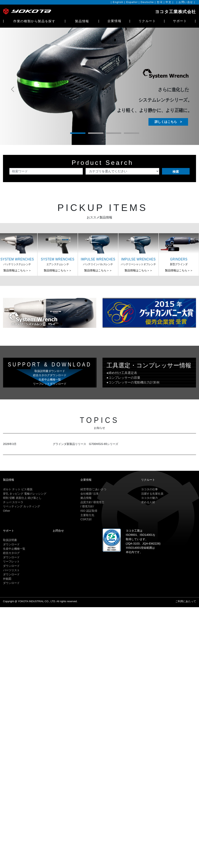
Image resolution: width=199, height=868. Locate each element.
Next (187, 84)
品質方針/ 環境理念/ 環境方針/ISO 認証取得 (92, 506)
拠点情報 (86, 498)
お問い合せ (186, 2)
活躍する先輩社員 (152, 494)
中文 (168, 2)
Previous (12, 84)
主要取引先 (87, 515)
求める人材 (148, 502)
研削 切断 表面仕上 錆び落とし (22, 498)
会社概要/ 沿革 (90, 494)
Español (132, 2)
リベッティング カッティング (21, 506)
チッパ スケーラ (13, 502)
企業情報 (114, 21)
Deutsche (147, 2)
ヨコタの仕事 (149, 489)
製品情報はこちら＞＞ (17, 270)
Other (7, 511)
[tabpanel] (99, 86)
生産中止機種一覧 (14, 549)
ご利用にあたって (186, 601)
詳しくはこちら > (168, 122)
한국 (160, 2)
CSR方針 (86, 519)
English (118, 2)
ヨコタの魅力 (149, 498)
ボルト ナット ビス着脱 (18, 489)
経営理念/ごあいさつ (93, 489)
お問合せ (58, 531)
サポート (180, 21)
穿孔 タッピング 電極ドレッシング (25, 494)
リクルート (147, 21)
